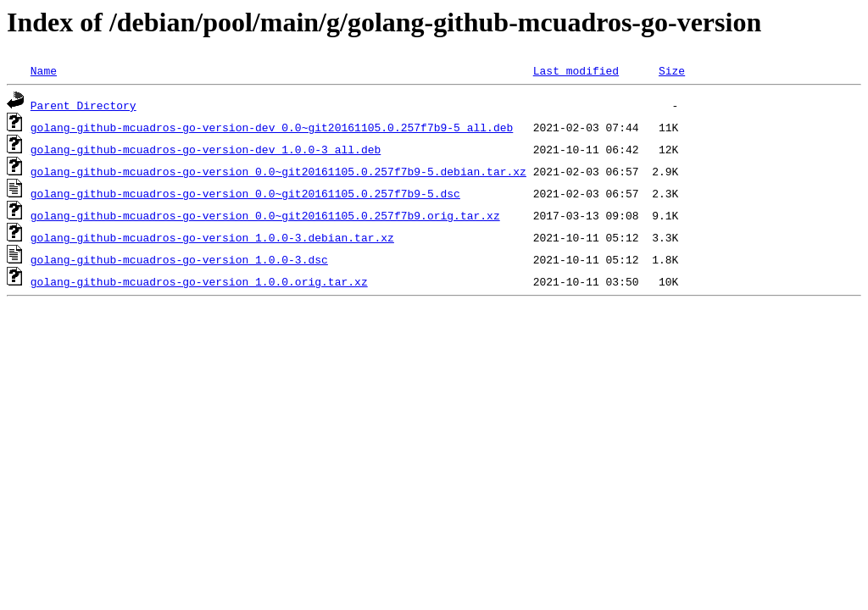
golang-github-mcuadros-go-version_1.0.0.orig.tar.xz (199, 281)
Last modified (576, 70)
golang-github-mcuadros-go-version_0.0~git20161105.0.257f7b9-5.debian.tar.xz (278, 171)
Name (44, 70)
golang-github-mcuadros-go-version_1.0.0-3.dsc (179, 259)
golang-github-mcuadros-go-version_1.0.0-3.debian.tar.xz (212, 237)
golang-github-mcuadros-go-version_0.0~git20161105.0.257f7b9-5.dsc (245, 193)
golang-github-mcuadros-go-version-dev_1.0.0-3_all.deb (206, 149)
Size (672, 70)
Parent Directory (83, 105)
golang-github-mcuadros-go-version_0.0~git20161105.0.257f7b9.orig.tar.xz (265, 215)
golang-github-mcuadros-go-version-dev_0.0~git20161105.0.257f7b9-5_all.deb (272, 127)
